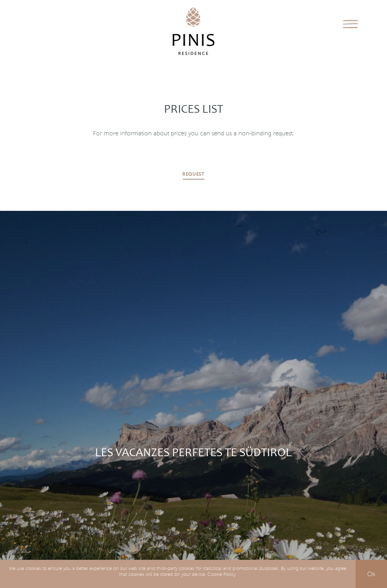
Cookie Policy (222, 574)
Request (193, 174)
